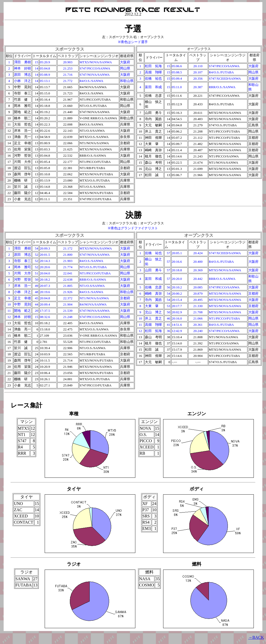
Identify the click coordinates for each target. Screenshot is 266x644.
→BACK (256, 637)
